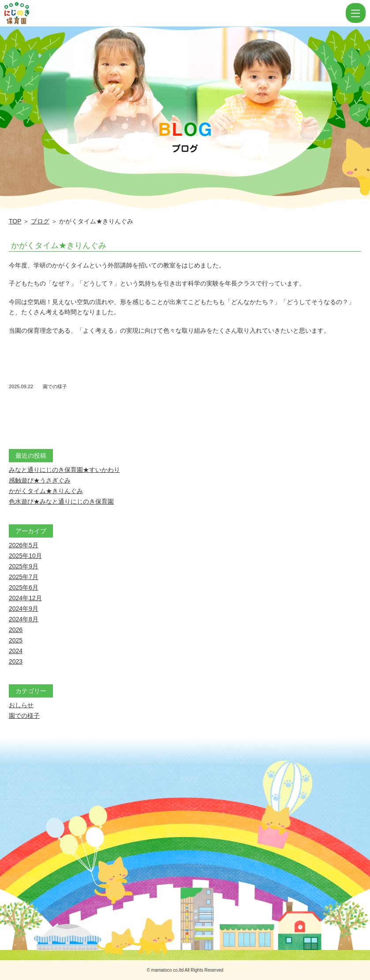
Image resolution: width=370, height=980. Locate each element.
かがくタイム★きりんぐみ (59, 245)
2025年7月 (24, 577)
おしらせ (21, 705)
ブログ (40, 221)
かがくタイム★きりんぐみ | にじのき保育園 (174, 13)
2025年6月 (24, 587)
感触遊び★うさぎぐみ (40, 480)
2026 (16, 630)
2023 (16, 661)
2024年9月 (24, 609)
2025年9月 (24, 566)
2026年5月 (24, 545)
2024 (16, 651)
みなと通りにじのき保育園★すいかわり (64, 470)
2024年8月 (24, 619)
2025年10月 (25, 556)
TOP (15, 221)
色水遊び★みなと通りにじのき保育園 (61, 501)
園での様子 (55, 386)
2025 (16, 640)
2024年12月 (25, 598)
